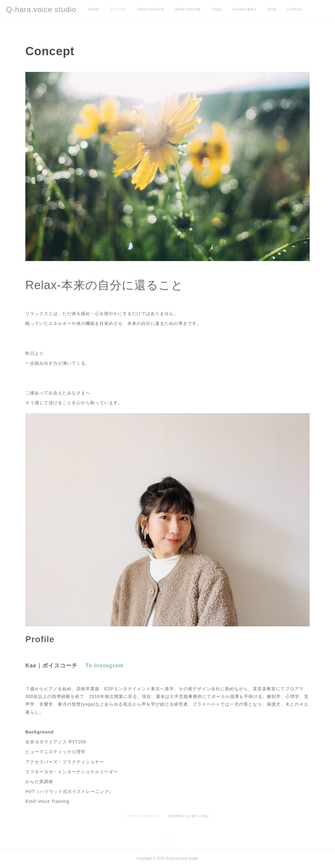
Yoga (216, 9)
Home (94, 9)
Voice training (151, 9)
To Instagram (104, 666)
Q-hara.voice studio (41, 9)
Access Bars (244, 9)
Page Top (167, 841)
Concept (118, 9)
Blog (272, 9)
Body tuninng (188, 9)
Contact (295, 9)
